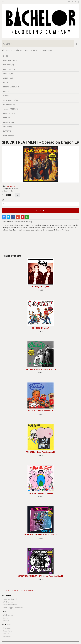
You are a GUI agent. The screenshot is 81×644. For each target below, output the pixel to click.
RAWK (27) (7, 131)
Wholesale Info (8, 602)
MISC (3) (6, 91)
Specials (6, 621)
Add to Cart (40, 210)
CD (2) (5, 83)
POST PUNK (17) (9, 69)
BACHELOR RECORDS (11, 60)
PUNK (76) (7, 118)
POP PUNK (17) (9, 65)
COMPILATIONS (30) (10, 100)
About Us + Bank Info (10, 599)
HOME (5, 56)
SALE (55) (7, 96)
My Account (7, 628)
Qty (3, 200)
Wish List (6, 634)
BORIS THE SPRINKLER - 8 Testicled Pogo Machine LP (40, 576)
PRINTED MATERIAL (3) (11, 87)
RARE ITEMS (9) (9, 136)
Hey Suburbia (17, 50)
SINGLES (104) (8, 74)
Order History (8, 631)
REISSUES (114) (9, 122)
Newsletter (7, 637)
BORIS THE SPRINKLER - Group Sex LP (40, 535)
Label (8, 50)
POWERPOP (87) (9, 113)
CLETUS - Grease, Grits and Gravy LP (40, 369)
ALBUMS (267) (8, 78)
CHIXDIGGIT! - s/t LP (41, 328)
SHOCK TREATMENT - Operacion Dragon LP (39, 50)
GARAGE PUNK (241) (10, 109)
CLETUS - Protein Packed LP (40, 411)
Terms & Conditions (10, 605)
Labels (5, 618)
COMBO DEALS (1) (10, 105)
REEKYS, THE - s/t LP (40, 287)
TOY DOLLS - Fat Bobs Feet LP (40, 493)
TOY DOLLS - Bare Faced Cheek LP (41, 452)
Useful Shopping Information (13, 608)
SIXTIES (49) (8, 127)
